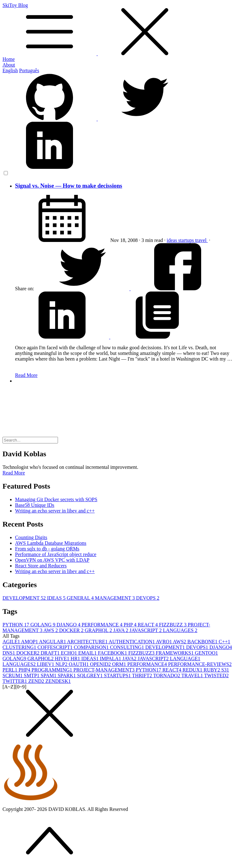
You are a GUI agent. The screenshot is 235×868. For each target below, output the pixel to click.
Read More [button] (14, 473)
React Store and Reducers (41, 566)
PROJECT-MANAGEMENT (104, 670)
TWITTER (15, 681)
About (9, 65)
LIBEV (46, 664)
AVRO (164, 642)
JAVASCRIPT (146, 630)
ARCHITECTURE (88, 642)
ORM (120, 664)
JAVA (121, 630)
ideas (172, 240)
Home (9, 59)
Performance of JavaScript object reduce (56, 554)
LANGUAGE (185, 659)
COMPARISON (92, 647)
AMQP (30, 642)
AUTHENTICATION (132, 642)
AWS (51, 630)
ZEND (37, 681)
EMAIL (88, 653)
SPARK (67, 675)
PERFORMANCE (102, 625)
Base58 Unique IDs (35, 505)
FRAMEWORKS (175, 653)
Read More (26, 375)
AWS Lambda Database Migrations (51, 543)
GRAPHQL (99, 630)
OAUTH (79, 664)
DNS (9, 653)
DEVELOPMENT (25, 598)
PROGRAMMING (52, 670)
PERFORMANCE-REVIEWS (200, 664)
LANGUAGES (180, 630)
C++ (225, 642)
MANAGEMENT (115, 598)
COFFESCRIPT (56, 647)
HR (76, 659)
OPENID (101, 664)
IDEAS (57, 598)
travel (201, 240)
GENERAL (81, 598)
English (10, 70)
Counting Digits (31, 537)
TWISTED (216, 675)
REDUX (193, 670)
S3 (225, 670)
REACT (148, 625)
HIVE (63, 659)
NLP (62, 664)
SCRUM (13, 675)
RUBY (212, 670)
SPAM (49, 675)
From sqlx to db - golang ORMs (47, 549)
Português (29, 70)
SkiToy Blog (118, 29)
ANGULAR (53, 642)
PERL (10, 670)
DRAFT (51, 653)
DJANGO (69, 625)
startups (187, 240)
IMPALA (111, 659)
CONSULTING (128, 647)
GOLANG (44, 625)
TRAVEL (193, 675)
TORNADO (167, 675)
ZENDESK (58, 681)
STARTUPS (118, 675)
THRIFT (143, 675)
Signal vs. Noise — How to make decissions (69, 186)
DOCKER (72, 630)
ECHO (70, 653)
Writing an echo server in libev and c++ (55, 511)
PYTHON (16, 625)
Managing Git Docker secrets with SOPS (56, 499)
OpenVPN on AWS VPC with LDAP (52, 560)
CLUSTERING (20, 647)
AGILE (12, 642)
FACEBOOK (113, 653)
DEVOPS (148, 598)
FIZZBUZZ (174, 625)
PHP (131, 625)
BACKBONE (203, 642)
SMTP (32, 675)
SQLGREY (91, 675)
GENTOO (206, 653)
